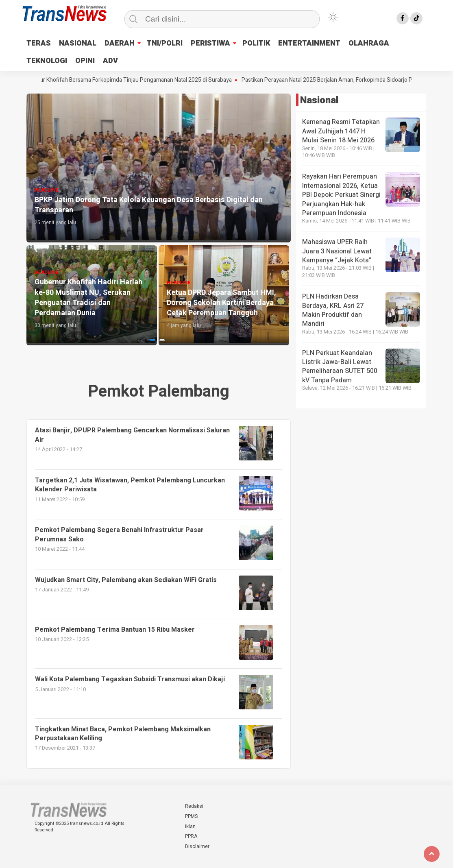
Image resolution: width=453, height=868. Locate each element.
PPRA (191, 836)
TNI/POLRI (165, 43)
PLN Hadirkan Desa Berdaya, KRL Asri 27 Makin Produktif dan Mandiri (333, 310)
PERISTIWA (210, 43)
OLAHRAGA (369, 43)
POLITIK (256, 43)
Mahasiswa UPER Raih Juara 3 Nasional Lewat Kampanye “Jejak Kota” (337, 251)
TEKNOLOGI (47, 61)
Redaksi (194, 806)
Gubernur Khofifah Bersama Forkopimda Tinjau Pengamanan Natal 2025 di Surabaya (133, 80)
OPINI (85, 61)
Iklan (190, 827)
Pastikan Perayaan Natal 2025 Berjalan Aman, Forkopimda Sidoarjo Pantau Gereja (350, 80)
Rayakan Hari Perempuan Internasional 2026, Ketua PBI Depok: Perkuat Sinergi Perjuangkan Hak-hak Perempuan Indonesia (341, 195)
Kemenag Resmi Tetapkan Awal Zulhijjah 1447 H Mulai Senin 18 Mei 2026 (341, 131)
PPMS (191, 816)
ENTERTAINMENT (309, 43)
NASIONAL (78, 43)
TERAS (39, 43)
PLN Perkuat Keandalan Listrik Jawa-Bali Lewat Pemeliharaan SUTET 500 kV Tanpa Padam (340, 367)
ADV (110, 61)
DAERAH (120, 43)
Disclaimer (197, 846)
